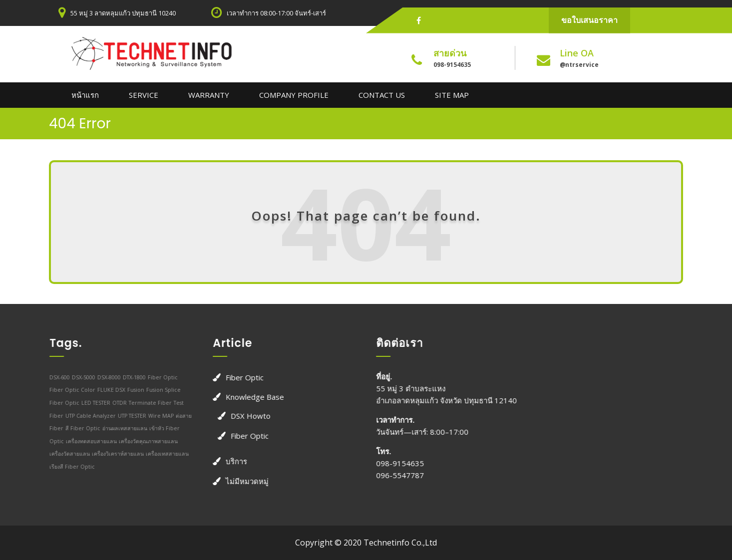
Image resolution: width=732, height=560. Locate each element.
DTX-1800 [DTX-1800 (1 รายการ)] (129, 377)
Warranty (209, 95)
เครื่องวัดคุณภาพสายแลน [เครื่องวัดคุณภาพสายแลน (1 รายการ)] (143, 441)
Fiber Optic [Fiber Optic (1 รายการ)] (158, 377)
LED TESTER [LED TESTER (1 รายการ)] (91, 402)
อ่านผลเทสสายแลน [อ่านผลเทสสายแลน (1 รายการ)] (120, 428)
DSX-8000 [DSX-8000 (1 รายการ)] (104, 377)
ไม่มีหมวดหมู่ (242, 481)
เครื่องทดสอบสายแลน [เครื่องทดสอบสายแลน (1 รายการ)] (86, 441)
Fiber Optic (240, 377)
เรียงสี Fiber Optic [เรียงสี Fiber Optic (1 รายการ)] (67, 466)
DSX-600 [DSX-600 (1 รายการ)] (55, 377)
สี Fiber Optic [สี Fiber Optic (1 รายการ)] (78, 428)
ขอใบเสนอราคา (589, 20)
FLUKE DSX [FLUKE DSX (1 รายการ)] (106, 390)
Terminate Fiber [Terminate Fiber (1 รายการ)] (145, 402)
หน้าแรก (85, 95)
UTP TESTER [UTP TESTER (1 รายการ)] (127, 415)
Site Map (452, 95)
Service (144, 95)
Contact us (382, 95)
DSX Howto (246, 415)
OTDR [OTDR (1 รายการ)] (115, 402)
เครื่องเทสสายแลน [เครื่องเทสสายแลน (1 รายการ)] (162, 454)
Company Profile (294, 95)
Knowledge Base (250, 397)
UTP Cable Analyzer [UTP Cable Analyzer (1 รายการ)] (86, 415)
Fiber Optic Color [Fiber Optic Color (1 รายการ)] (67, 390)
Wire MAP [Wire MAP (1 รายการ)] (156, 415)
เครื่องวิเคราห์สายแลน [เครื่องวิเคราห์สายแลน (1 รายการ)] (113, 454)
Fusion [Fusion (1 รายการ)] (131, 390)
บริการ (231, 461)
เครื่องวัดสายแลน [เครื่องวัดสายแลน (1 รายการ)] (65, 454)
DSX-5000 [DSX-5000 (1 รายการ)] (79, 377)
